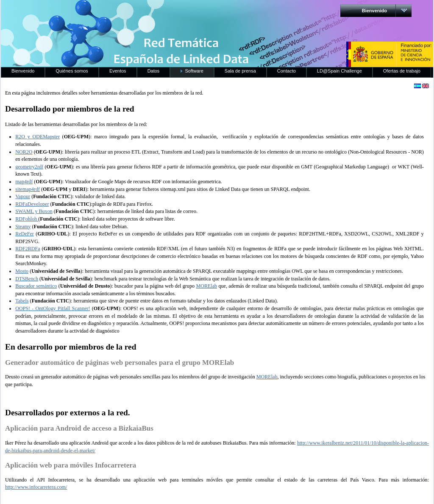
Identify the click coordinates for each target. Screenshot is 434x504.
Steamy (23, 227)
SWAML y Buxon (34, 211)
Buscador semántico (36, 286)
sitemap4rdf (28, 189)
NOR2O (24, 152)
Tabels (22, 301)
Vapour (23, 196)
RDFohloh (27, 219)
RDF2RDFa (28, 249)
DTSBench (27, 279)
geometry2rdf (29, 167)
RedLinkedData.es (89, 13)
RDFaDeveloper (32, 204)
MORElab (206, 286)
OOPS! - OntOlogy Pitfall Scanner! (53, 308)
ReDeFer (25, 234)
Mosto (22, 271)
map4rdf (24, 182)
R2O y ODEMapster (38, 137)
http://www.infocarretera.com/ (36, 487)
